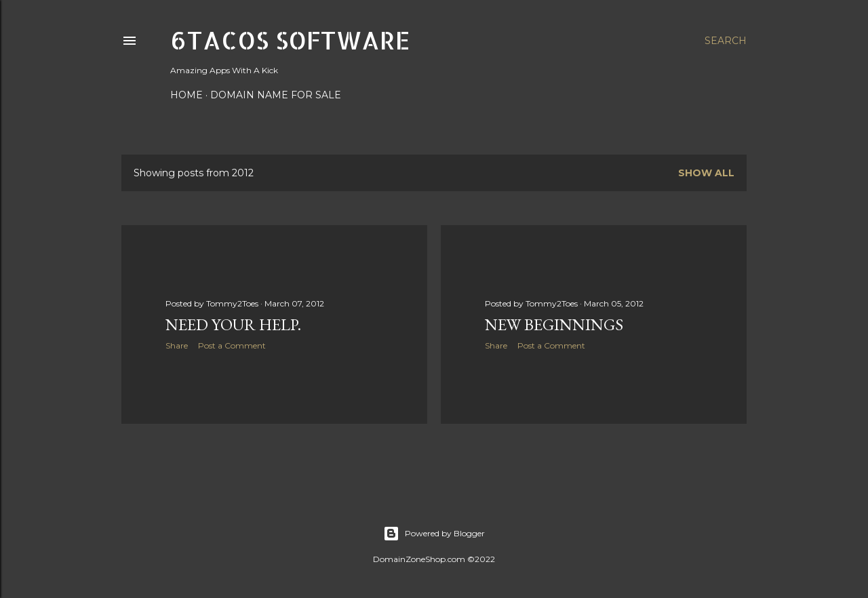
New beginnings (554, 324)
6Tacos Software (290, 40)
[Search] (726, 41)
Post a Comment (232, 345)
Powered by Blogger (434, 534)
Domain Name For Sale (276, 95)
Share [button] (177, 345)
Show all (706, 173)
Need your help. (233, 324)
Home (186, 95)
